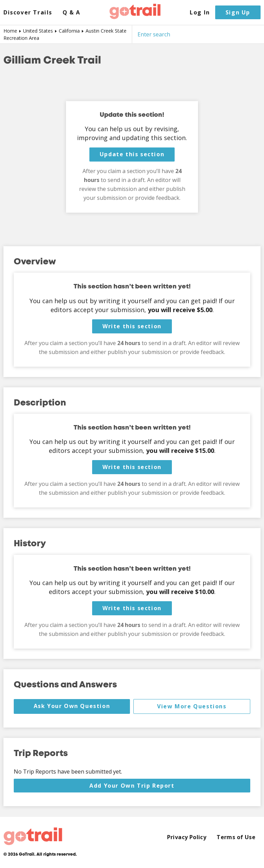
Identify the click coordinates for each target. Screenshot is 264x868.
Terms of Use (236, 837)
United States (38, 31)
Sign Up (238, 12)
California (69, 31)
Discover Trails (28, 13)
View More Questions (192, 706)
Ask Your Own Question (72, 706)
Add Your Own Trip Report (132, 786)
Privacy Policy (187, 837)
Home (10, 31)
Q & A (71, 13)
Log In (200, 13)
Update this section (132, 155)
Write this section (132, 326)
